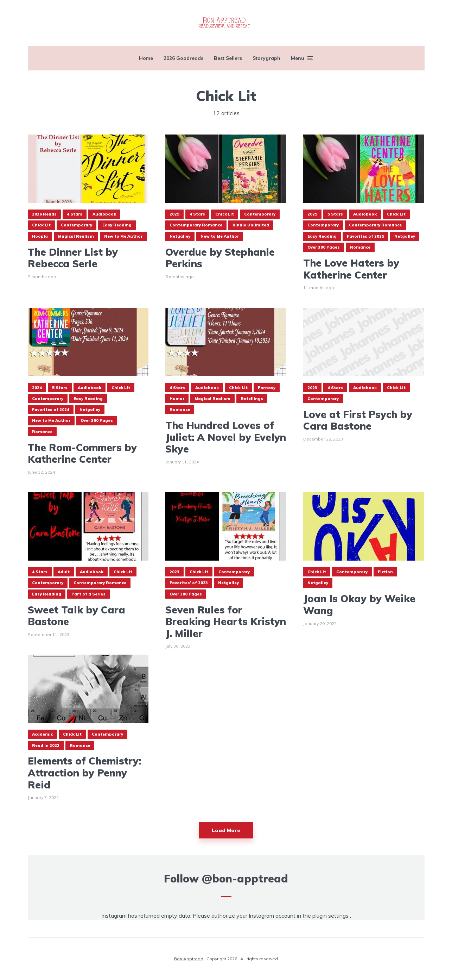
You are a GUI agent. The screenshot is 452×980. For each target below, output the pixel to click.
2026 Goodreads (183, 58)
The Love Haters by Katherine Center (351, 269)
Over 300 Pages (324, 247)
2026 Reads (44, 214)
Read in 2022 (46, 745)
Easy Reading (117, 225)
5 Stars (335, 214)
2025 (174, 214)
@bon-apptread (245, 879)
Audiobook (104, 214)
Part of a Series (88, 594)
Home (146, 58)
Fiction (385, 572)
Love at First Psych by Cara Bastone (358, 420)
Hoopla (40, 236)
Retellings (252, 399)
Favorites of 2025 (365, 236)
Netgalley (180, 236)
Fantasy (267, 388)
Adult (64, 572)
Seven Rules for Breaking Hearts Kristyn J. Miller (226, 622)
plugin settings (331, 916)
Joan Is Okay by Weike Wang (359, 604)
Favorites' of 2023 (189, 583)
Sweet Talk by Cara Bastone (77, 616)
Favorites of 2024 (51, 410)
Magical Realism (76, 236)
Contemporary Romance (196, 225)
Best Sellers (228, 58)
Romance (360, 247)
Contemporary (77, 225)
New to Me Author (123, 236)
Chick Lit (41, 225)
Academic (42, 734)
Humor (177, 399)
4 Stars (75, 214)
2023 (312, 388)
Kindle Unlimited (251, 225)
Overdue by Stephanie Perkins (220, 258)
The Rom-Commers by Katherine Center (82, 453)
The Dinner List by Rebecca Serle (73, 258)
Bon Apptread (189, 959)
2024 (37, 388)
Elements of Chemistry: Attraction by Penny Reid (84, 773)
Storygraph (266, 58)
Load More (226, 830)
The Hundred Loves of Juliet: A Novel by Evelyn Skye (226, 437)
